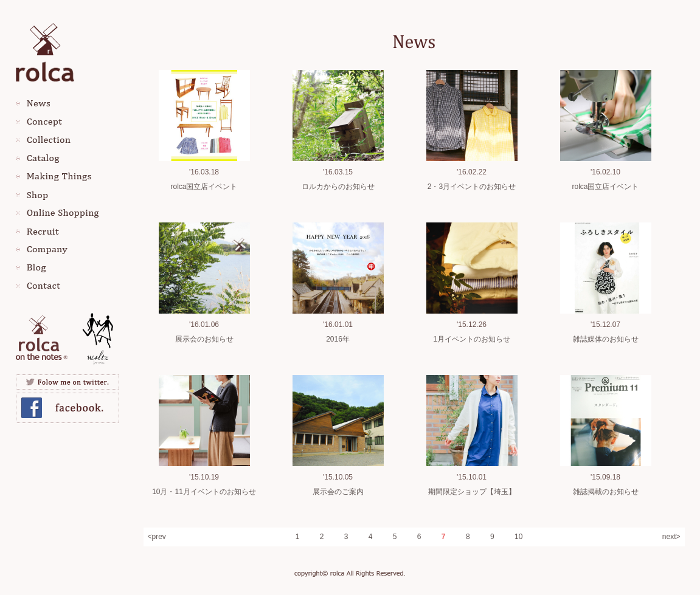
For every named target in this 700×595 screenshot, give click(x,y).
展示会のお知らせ (204, 339)
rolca (45, 50)
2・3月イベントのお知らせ (472, 187)
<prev (157, 537)
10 (518, 537)
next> (671, 537)
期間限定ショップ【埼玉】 (472, 492)
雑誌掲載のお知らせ (606, 492)
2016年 (338, 339)
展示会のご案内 (338, 492)
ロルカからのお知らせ (338, 187)
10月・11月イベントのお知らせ (204, 492)
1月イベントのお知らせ (472, 339)
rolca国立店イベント (204, 187)
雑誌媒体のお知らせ (606, 339)
